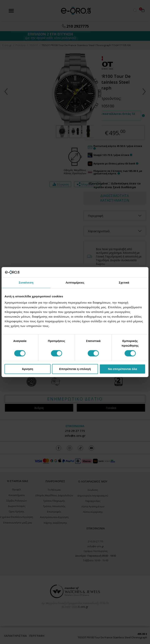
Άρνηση (27, 369)
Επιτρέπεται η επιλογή (75, 369)
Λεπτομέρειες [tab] (75, 282)
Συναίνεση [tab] (26, 282)
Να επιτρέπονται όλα (123, 369)
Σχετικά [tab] (124, 282)
